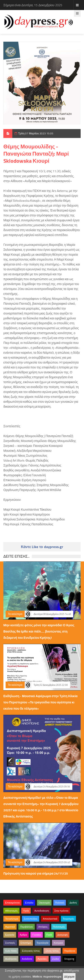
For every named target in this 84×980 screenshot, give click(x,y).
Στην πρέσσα (61, 911)
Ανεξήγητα (11, 959)
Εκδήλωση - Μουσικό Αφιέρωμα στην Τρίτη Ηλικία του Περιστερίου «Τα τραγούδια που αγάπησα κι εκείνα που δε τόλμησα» (40, 702)
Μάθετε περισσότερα (47, 977)
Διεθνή (73, 903)
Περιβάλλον (27, 927)
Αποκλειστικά (50, 919)
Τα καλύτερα (15, 614)
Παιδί (49, 935)
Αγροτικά (10, 927)
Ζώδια (56, 959)
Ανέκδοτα (27, 959)
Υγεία (26, 911)
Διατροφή (62, 935)
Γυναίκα (37, 935)
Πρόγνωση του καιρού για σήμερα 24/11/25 (36, 873)
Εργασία (10, 935)
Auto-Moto (11, 951)
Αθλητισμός (11, 911)
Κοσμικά (58, 943)
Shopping (69, 959)
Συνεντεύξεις (31, 919)
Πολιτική (60, 903)
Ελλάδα (29, 903)
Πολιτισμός (59, 927)
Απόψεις (43, 927)
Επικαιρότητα (12, 903)
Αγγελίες (42, 959)
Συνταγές (10, 943)
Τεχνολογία (42, 943)
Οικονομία (44, 903)
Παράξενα (70, 951)
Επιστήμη (26, 943)
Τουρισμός (68, 919)
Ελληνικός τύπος (31, 951)
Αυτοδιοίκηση (42, 911)
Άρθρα (23, 935)
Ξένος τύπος (52, 951)
